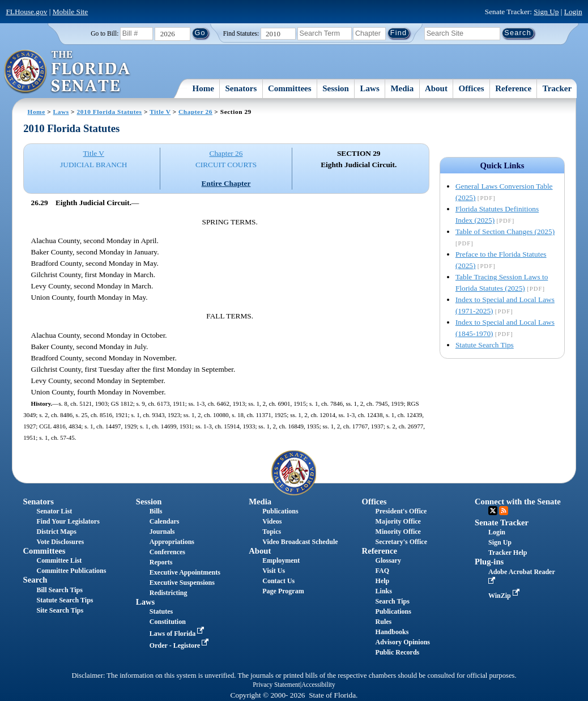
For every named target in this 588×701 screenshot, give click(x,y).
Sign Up (546, 12)
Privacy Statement (276, 685)
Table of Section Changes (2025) (505, 231)
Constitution (168, 622)
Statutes (161, 611)
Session (336, 88)
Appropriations (172, 542)
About (436, 88)
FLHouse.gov (26, 12)
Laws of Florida (178, 634)
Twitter (493, 511)
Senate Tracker (502, 522)
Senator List (54, 511)
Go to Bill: (105, 33)
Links (384, 591)
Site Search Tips (60, 610)
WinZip (505, 596)
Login (573, 12)
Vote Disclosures (60, 542)
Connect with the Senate (518, 502)
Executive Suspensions (182, 583)
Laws (370, 88)
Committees (290, 88)
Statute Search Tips (485, 345)
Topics (272, 532)
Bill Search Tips (59, 590)
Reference (513, 88)
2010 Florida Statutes (109, 112)
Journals (162, 532)
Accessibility (318, 685)
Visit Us (274, 571)
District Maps (56, 532)
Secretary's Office (401, 542)
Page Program (283, 591)
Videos (272, 521)
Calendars (165, 521)
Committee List (59, 560)
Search (35, 580)
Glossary (388, 560)
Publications (280, 511)
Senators (241, 88)
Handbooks (392, 632)
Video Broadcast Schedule (300, 542)
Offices (472, 88)
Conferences (167, 552)
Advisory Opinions (403, 642)
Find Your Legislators (68, 521)
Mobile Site (71, 12)
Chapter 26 (195, 112)
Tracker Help (508, 553)
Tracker (557, 88)
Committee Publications (71, 571)
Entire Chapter (226, 183)
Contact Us (278, 581)
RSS (504, 511)
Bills (156, 511)
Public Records (398, 652)
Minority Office (398, 532)
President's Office (401, 511)
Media (402, 88)
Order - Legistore (180, 645)
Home (203, 88)
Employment (281, 560)
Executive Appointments (185, 572)
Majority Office (398, 521)
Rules (384, 622)
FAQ (382, 571)
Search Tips (393, 601)
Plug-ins (489, 562)
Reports (161, 562)
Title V (160, 112)
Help (383, 581)
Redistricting (169, 593)
